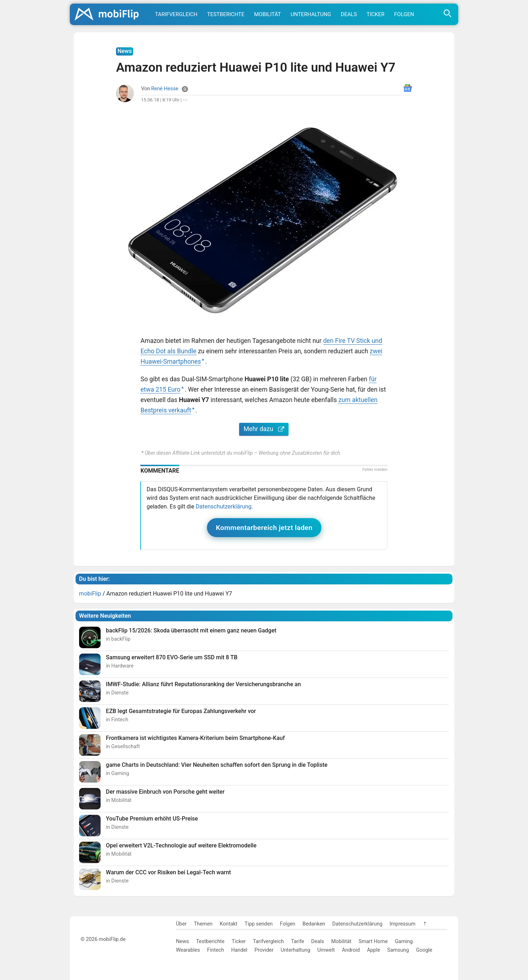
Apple (374, 950)
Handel (239, 950)
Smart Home (373, 941)
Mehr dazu (264, 429)
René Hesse (165, 89)
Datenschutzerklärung (224, 506)
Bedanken (314, 924)
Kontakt (229, 924)
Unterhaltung (311, 14)
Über (181, 924)
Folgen (404, 14)
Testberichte (226, 14)
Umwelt (326, 950)
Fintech (216, 950)
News (183, 941)
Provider (264, 950)
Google (424, 950)
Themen (203, 924)
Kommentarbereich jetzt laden (264, 528)
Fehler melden (375, 470)
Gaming (404, 941)
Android (351, 950)
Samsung (398, 950)
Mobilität (268, 14)
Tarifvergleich (176, 14)
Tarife (297, 941)
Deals (349, 14)
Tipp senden (259, 924)
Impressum (402, 924)
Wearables (188, 950)
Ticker (376, 14)
